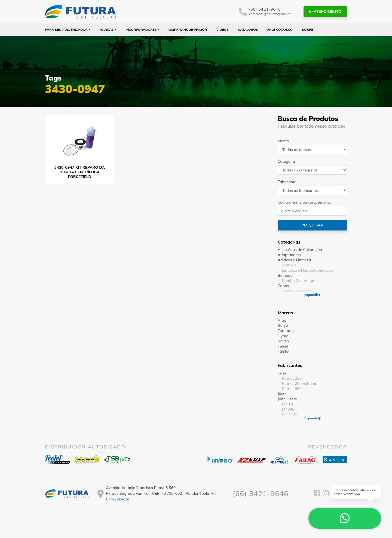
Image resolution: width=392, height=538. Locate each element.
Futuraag (286, 331)
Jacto (282, 394)
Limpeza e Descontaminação (307, 270)
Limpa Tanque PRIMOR (188, 30)
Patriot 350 (292, 389)
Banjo (283, 325)
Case (282, 373)
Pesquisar (312, 225)
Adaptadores (289, 255)
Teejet (283, 346)
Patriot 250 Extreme (300, 383)
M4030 (288, 404)
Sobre (307, 30)
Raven (283, 341)
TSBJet (284, 351)
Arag (282, 320)
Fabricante (287, 182)
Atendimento (325, 11)
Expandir (311, 295)
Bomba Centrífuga (298, 281)
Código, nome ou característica (305, 202)
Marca (283, 141)
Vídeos (222, 30)
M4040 (288, 409)
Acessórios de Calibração (300, 250)
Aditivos (289, 265)
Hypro (283, 336)
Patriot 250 (292, 378)
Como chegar (118, 499)
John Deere (287, 399)
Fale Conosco (280, 30)
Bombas (285, 275)
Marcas (107, 30)
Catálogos (248, 30)
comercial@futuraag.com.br (270, 14)
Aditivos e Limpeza (294, 260)
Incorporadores (141, 30)
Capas (283, 286)
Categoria (286, 161)
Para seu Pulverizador (66, 30)
